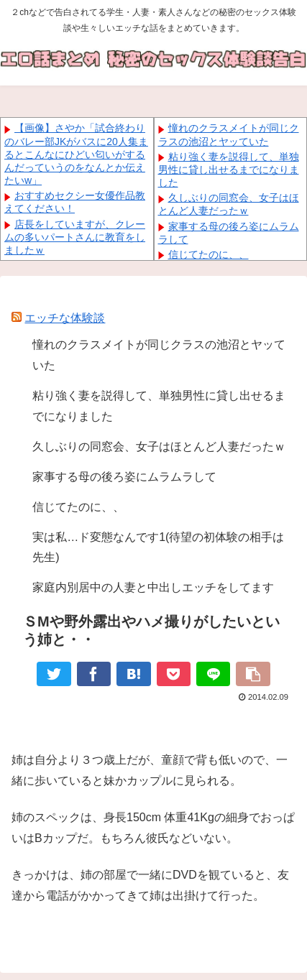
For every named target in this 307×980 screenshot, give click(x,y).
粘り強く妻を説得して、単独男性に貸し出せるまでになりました (229, 170)
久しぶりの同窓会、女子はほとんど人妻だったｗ (159, 447)
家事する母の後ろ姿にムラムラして (124, 477)
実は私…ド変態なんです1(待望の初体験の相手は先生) (158, 547)
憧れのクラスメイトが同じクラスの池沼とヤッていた (159, 355)
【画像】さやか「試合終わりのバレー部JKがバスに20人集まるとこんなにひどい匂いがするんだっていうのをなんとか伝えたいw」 (76, 154)
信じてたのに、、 (209, 254)
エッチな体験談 (65, 318)
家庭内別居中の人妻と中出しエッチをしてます (153, 587)
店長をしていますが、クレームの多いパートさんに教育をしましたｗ (75, 237)
